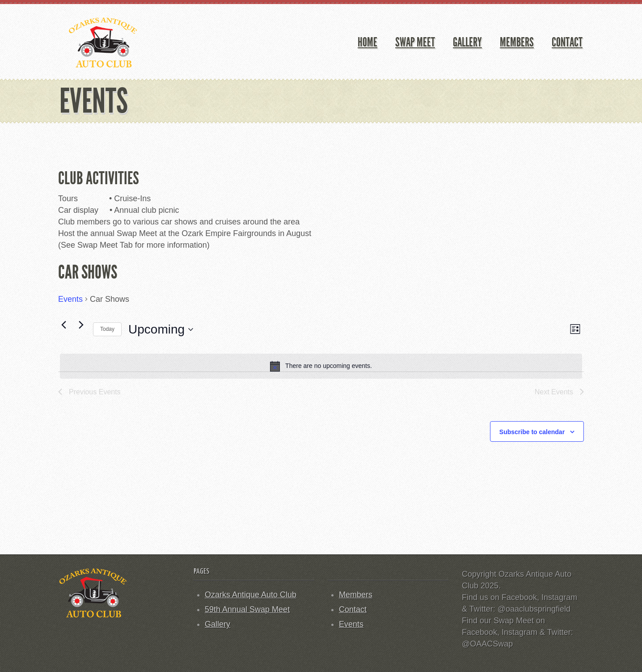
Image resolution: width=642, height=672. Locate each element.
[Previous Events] (63, 325)
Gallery (467, 42)
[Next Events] (81, 325)
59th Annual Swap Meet (247, 609)
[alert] (321, 366)
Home (367, 42)
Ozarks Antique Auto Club (251, 595)
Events (70, 299)
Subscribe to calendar (532, 432)
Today (107, 329)
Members (517, 42)
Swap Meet (415, 42)
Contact (567, 42)
